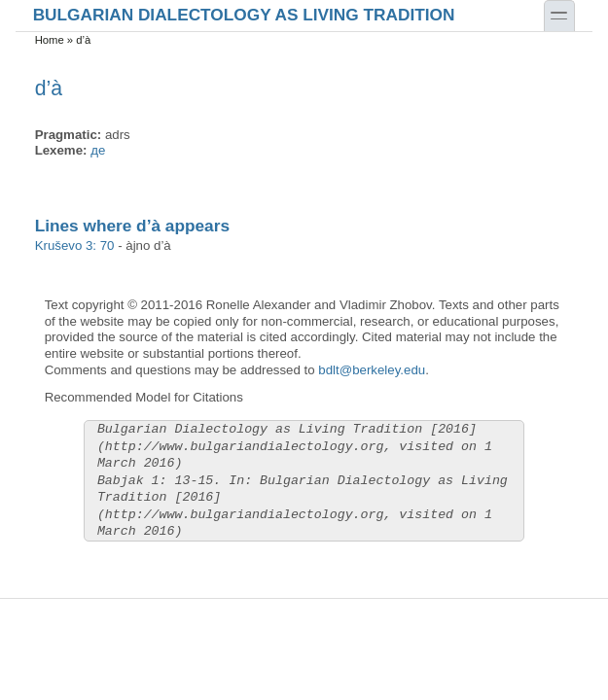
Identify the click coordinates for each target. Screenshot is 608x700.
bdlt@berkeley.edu (372, 370)
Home (50, 40)
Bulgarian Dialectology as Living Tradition (244, 14)
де (98, 150)
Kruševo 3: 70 (75, 245)
